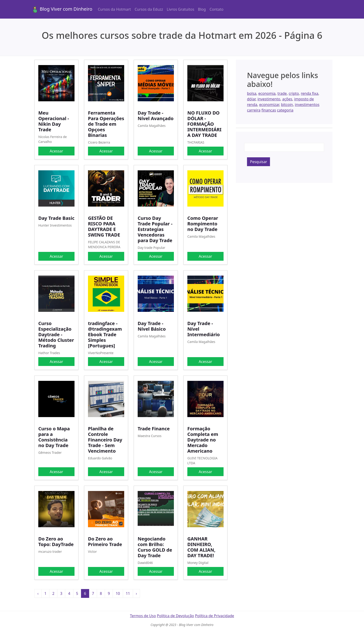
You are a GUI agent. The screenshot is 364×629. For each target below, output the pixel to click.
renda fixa (310, 93)
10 (118, 593)
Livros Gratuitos (180, 9)
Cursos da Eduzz (149, 9)
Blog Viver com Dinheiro (62, 9)
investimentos (307, 105)
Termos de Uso (143, 616)
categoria (285, 110)
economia (267, 93)
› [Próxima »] (136, 593)
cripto (294, 93)
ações (287, 99)
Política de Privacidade (214, 616)
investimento (269, 99)
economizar (269, 105)
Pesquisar (258, 162)
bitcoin (287, 105)
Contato (217, 9)
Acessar (56, 151)
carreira (254, 110)
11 (128, 593)
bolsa (252, 93)
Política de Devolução (175, 616)
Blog (202, 9)
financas (269, 110)
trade (282, 93)
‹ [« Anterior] (38, 593)
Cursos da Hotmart (114, 9)
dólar (251, 99)
